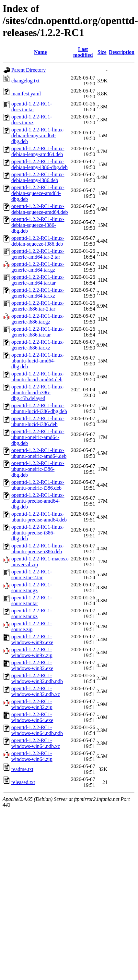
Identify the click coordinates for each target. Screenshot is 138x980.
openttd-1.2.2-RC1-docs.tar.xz (32, 120)
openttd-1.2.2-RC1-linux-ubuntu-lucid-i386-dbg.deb (39, 408)
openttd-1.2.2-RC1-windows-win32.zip (32, 704)
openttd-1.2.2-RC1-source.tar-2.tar (32, 575)
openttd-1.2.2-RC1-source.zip (32, 626)
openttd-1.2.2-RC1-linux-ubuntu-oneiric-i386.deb (38, 485)
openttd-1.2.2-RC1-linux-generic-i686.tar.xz (38, 345)
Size (102, 52)
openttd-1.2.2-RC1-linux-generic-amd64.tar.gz (38, 267)
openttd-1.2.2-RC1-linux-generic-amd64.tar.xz (38, 293)
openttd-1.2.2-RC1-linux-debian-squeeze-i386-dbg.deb (38, 225)
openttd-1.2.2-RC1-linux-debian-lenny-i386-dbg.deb (40, 164)
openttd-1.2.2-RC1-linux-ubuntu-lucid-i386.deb (38, 421)
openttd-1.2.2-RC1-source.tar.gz (32, 588)
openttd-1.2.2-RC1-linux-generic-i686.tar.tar (38, 332)
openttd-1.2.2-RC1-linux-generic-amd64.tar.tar (38, 280)
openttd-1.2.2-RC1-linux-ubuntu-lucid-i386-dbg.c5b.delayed (38, 392)
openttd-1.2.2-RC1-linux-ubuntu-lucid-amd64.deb (38, 377)
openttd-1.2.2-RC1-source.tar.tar (32, 600)
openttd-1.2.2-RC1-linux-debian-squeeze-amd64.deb (40, 209)
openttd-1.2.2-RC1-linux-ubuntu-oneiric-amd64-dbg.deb (38, 437)
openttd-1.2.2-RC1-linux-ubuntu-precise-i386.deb (38, 549)
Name (40, 52)
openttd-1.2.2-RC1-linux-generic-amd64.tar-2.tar (38, 254)
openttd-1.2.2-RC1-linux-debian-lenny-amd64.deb (38, 151)
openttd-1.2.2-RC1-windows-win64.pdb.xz (36, 743)
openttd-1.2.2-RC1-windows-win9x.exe (32, 639)
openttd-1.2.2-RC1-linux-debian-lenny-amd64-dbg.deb (38, 135)
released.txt (23, 782)
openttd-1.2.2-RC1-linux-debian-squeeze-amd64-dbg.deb (38, 193)
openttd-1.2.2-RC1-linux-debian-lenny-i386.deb (38, 177)
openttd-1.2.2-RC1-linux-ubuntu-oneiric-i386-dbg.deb (38, 469)
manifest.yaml (26, 94)
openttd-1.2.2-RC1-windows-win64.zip (32, 756)
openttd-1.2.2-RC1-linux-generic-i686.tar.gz (38, 319)
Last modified (83, 52)
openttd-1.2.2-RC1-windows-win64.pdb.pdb (37, 730)
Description (122, 52)
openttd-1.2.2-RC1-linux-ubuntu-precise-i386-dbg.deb (38, 533)
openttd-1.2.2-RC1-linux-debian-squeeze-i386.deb (38, 241)
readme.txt (22, 769)
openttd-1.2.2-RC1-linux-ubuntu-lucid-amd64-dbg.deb (38, 361)
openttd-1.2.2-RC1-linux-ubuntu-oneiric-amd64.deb (39, 453)
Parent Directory (29, 70)
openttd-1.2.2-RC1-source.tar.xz (32, 613)
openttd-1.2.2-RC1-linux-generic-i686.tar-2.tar (38, 306)
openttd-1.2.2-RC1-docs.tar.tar (32, 107)
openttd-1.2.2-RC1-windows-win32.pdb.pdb (37, 678)
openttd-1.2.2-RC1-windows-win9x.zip (32, 652)
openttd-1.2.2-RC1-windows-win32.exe (32, 665)
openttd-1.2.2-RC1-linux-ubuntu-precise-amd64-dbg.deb (38, 501)
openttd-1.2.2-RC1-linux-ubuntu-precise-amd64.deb (39, 517)
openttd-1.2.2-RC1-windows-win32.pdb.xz (36, 691)
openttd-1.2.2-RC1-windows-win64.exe (32, 717)
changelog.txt (25, 81)
